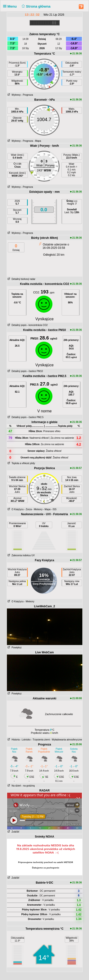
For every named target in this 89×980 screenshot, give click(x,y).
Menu (11, 6)
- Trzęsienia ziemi (41, 740)
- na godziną (28, 786)
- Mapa (37, 141)
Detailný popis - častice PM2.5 (25, 417)
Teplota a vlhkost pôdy (21, 463)
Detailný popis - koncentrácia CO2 (27, 325)
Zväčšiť (13, 832)
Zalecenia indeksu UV (21, 555)
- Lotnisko (26, 740)
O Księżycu (15, 509)
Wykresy (14, 95)
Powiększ (14, 648)
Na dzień (14, 786)
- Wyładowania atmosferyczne (66, 740)
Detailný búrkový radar (21, 279)
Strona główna (36, 6)
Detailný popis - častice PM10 (25, 371)
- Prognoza (27, 95)
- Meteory (37, 509)
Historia (13, 740)
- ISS (54, 509)
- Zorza (28, 509)
